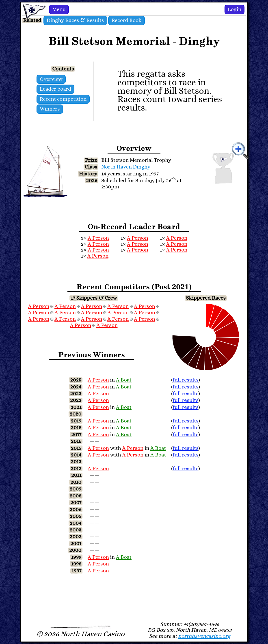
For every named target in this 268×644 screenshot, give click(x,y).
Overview (51, 79)
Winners (50, 109)
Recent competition (63, 99)
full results (186, 380)
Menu (59, 9)
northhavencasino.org (204, 636)
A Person (98, 238)
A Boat (124, 380)
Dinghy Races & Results (75, 20)
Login (234, 9)
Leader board (55, 89)
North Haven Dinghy (126, 167)
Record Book (126, 20)
